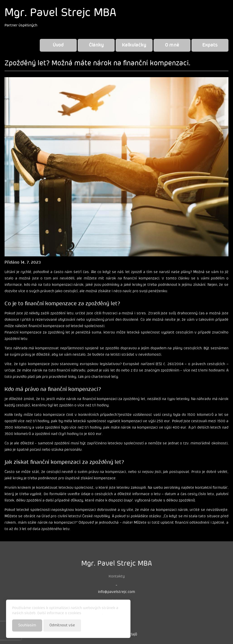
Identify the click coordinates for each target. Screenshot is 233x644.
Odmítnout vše (62, 625)
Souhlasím (27, 625)
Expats (210, 45)
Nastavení (116, 625)
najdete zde (92, 613)
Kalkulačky (134, 45)
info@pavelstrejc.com (116, 592)
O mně (172, 45)
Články (96, 45)
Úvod (58, 45)
